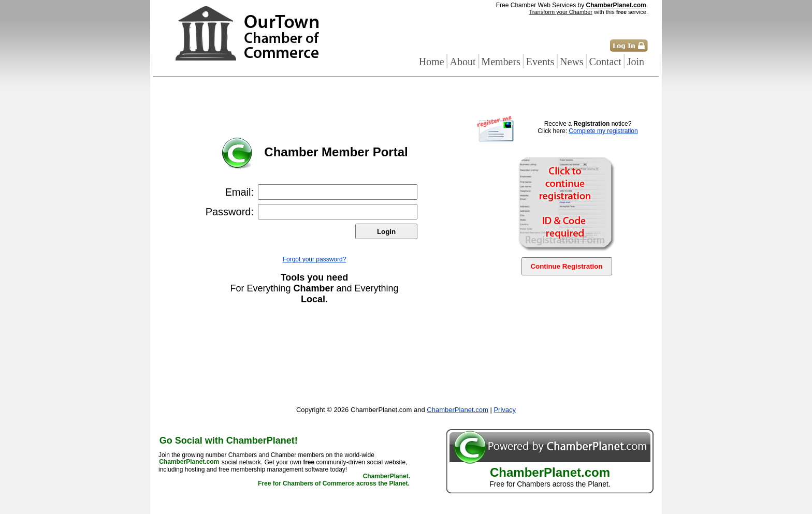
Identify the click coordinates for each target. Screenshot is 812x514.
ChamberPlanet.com (616, 5)
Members (501, 62)
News (572, 62)
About (462, 62)
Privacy (505, 410)
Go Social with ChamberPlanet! (229, 440)
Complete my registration (603, 131)
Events (540, 62)
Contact (605, 62)
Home (432, 62)
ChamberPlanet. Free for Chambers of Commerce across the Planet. (334, 480)
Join (636, 62)
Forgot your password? (315, 259)
